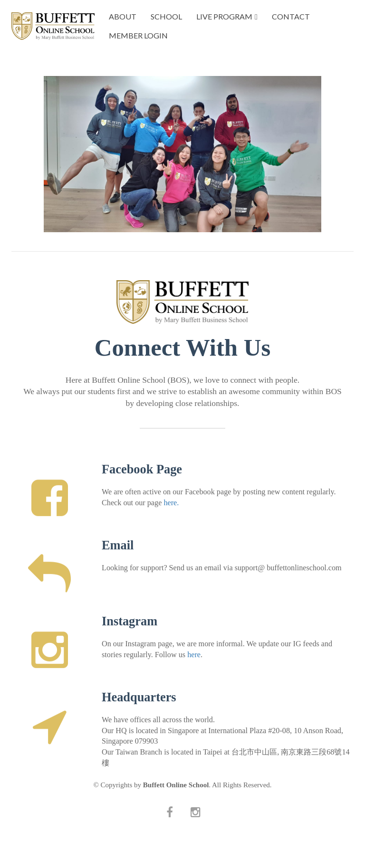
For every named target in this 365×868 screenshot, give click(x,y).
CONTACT (291, 16)
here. (171, 503)
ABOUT (123, 16)
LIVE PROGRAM (224, 16)
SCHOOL (166, 16)
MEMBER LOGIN (138, 35)
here (194, 655)
